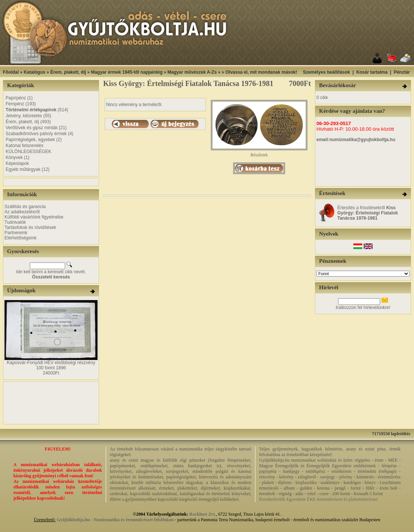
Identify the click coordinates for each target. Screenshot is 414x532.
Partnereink (16, 233)
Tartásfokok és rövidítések (30, 227)
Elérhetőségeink (20, 238)
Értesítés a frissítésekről (368, 213)
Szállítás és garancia (25, 207)
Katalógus (35, 72)
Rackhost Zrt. (203, 514)
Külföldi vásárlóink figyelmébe (34, 217)
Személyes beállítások (326, 72)
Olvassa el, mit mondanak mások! (261, 72)
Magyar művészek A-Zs (192, 72)
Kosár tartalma (372, 72)
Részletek (259, 153)
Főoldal (11, 72)
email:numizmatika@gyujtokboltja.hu (356, 140)
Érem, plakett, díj (68, 72)
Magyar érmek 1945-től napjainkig (127, 72)
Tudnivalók (15, 222)
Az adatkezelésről (22, 212)
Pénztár (402, 72)
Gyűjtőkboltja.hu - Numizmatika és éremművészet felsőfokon (115, 520)
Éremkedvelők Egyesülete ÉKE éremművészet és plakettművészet (318, 499)
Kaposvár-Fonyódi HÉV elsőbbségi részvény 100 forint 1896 (51, 365)
